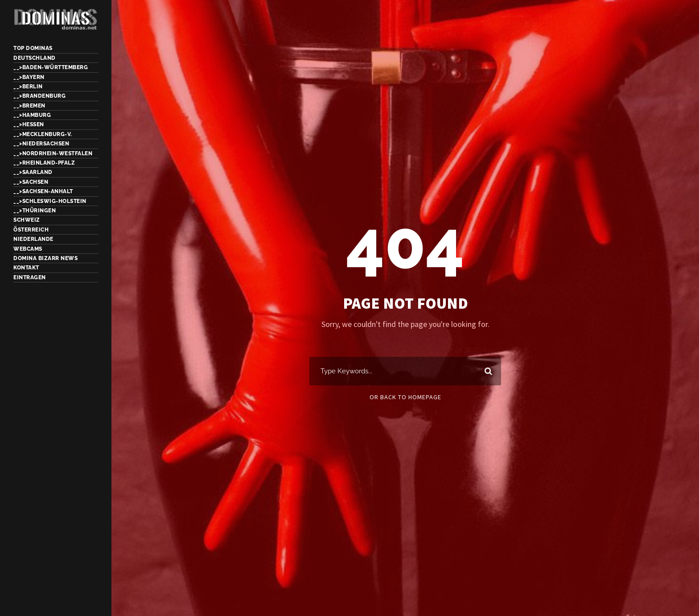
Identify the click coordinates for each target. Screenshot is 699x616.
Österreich (31, 230)
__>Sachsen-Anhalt (43, 191)
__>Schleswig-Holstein (50, 201)
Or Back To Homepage (405, 397)
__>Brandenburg (39, 96)
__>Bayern (29, 77)
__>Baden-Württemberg (51, 67)
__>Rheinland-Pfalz (44, 163)
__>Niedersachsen (41, 144)
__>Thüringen (35, 211)
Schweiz (27, 220)
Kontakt (26, 268)
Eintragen (30, 277)
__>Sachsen (31, 182)
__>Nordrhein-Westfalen (53, 153)
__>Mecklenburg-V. (43, 134)
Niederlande (33, 239)
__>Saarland (33, 172)
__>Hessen (29, 124)
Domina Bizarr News (45, 258)
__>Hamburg (32, 115)
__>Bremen (29, 106)
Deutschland (35, 58)
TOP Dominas (33, 48)
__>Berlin (28, 87)
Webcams (28, 249)
